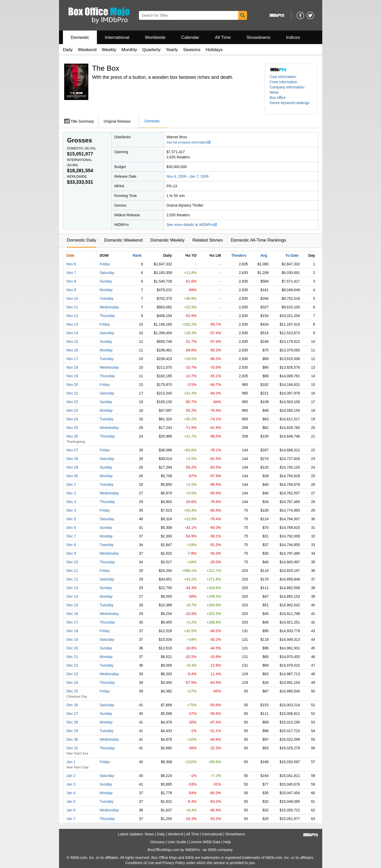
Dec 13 (72, 588)
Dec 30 (72, 739)
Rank (137, 255)
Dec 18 (72, 631)
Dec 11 (72, 571)
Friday (105, 264)
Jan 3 (71, 784)
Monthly (129, 50)
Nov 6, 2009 (177, 176)
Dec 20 (72, 648)
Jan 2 (71, 776)
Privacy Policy (174, 863)
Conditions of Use (140, 863)
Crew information (284, 82)
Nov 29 (72, 467)
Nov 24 (72, 419)
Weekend (87, 50)
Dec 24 (72, 683)
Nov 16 (72, 350)
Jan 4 (71, 793)
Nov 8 (71, 281)
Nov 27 (72, 450)
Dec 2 (71, 493)
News (274, 92)
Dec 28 (72, 722)
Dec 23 (72, 674)
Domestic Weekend (123, 240)
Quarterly (151, 50)
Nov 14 (72, 333)
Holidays (214, 50)
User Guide (177, 842)
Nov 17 (72, 359)
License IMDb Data (205, 842)
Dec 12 (72, 579)
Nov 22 (72, 402)
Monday (106, 290)
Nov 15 (72, 342)
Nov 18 (72, 367)
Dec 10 (72, 562)
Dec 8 (71, 545)
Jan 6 (71, 810)
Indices (293, 37)
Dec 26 (72, 705)
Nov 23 (72, 410)
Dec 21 (72, 657)
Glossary (157, 842)
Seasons (192, 50)
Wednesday (109, 307)
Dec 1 (71, 484)
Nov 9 (71, 290)
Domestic (80, 37)
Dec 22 (72, 665)
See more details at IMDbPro (192, 225)
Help (227, 842)
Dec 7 (71, 536)
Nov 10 (72, 298)
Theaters (239, 255)
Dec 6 (71, 528)
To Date (292, 255)
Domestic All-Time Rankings (258, 240)
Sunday (106, 281)
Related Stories (208, 240)
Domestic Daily (82, 240)
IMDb (212, 850)
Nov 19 (72, 376)
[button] (291, 105)
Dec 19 (72, 639)
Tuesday (107, 298)
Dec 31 (72, 748)
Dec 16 (72, 614)
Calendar (190, 37)
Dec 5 (71, 519)
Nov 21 (72, 393)
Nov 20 (72, 385)
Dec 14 (72, 596)
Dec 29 (72, 731)
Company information (287, 87)
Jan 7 (71, 819)
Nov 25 (72, 428)
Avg (264, 255)
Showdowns (258, 37)
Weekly (109, 50)
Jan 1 (71, 762)
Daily (68, 50)
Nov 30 (72, 476)
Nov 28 (72, 459)
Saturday (107, 273)
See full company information (189, 142)
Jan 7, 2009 (199, 176)
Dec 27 (72, 714)
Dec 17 (72, 622)
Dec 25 (72, 691)
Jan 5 (71, 801)
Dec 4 (71, 510)
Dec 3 (71, 502)
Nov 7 (71, 273)
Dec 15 (72, 605)
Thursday (107, 316)
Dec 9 (71, 553)
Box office (278, 98)
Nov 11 (72, 307)
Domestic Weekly (168, 240)
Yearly (172, 50)
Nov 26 (72, 436)
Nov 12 (72, 316)
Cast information (283, 77)
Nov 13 (72, 324)
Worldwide (155, 37)
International (117, 37)
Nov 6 (71, 264)
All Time (223, 37)
